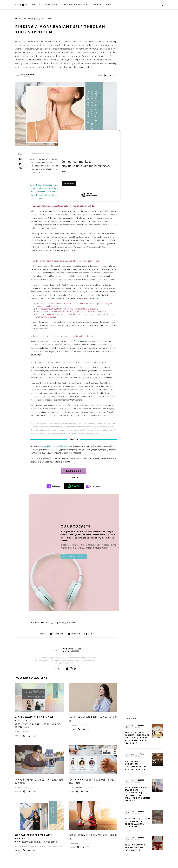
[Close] (120, 131)
